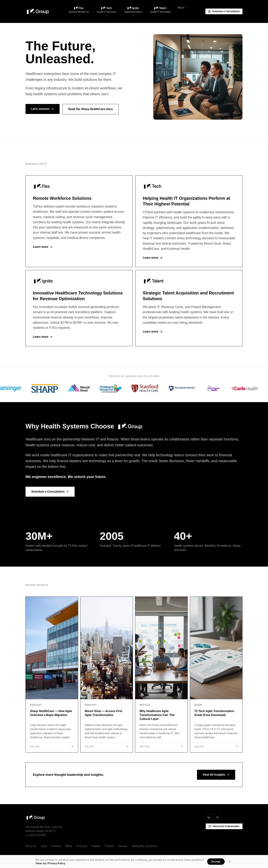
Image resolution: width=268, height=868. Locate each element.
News (69, 846)
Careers (123, 846)
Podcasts (82, 846)
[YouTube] (218, 817)
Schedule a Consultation (224, 11)
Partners (56, 846)
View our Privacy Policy (50, 863)
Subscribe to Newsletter (224, 826)
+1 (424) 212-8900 (36, 835)
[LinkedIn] (209, 817)
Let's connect (43, 109)
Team (44, 846)
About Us (31, 846)
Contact (109, 846)
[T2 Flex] (79, 221)
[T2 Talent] (189, 308)
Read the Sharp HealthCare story (91, 109)
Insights (96, 846)
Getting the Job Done (144, 846)
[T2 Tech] (189, 221)
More (183, 8)
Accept (216, 862)
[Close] (230, 862)
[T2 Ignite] (79, 308)
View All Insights (216, 775)
